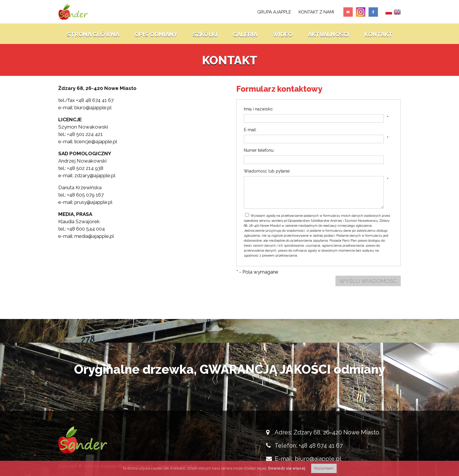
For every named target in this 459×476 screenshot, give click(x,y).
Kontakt (378, 34)
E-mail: (250, 130)
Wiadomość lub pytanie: (267, 171)
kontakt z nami (316, 12)
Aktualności (329, 34)
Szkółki (205, 34)
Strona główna (93, 34)
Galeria (245, 34)
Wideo (283, 34)
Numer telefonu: (259, 150)
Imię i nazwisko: (259, 109)
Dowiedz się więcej (287, 468)
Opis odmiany (156, 34)
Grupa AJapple (274, 12)
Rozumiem (324, 468)
